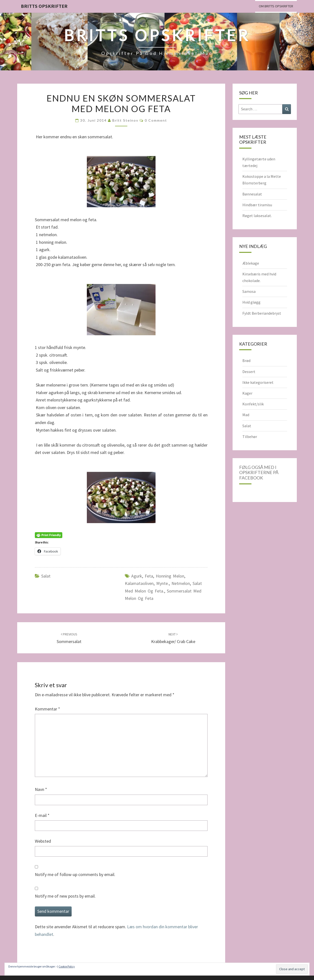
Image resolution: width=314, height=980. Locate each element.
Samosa (249, 291)
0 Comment (156, 120)
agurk (137, 576)
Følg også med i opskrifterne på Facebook (259, 472)
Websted (43, 841)
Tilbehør (250, 437)
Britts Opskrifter (44, 6)
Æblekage (251, 263)
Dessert (249, 372)
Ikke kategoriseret (258, 382)
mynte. (163, 583)
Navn (41, 789)
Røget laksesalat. (257, 216)
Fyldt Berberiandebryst (262, 313)
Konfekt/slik (253, 404)
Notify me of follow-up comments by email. (75, 874)
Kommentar (47, 709)
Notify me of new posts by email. (65, 896)
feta (149, 576)
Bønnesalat (252, 194)
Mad (246, 415)
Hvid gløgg (251, 302)
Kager (247, 393)
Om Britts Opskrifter (276, 6)
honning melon (170, 576)
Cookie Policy (67, 966)
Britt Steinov (125, 120)
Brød (246, 361)
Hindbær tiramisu (257, 205)
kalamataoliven (139, 583)
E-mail (42, 815)
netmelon (181, 583)
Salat (46, 576)
